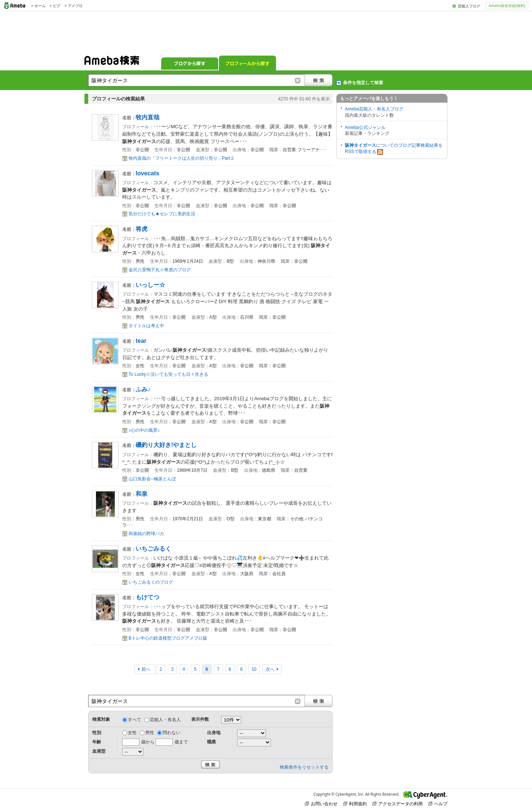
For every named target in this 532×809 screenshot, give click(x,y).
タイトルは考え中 (146, 326)
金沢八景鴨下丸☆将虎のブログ (160, 270)
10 (254, 669)
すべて (134, 720)
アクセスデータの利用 (398, 804)
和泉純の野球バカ (146, 534)
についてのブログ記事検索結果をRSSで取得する (394, 149)
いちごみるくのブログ (151, 582)
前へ (147, 669)
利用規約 (355, 804)
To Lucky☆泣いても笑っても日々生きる (168, 374)
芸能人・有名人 (165, 720)
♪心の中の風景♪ (144, 430)
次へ (270, 669)
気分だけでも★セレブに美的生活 (162, 214)
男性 (150, 733)
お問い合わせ (321, 804)
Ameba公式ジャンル (365, 127)
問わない (172, 733)
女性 (132, 733)
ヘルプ (438, 804)
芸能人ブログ (469, 6)
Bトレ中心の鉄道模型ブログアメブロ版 (168, 638)
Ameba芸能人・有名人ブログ (374, 109)
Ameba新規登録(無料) (507, 6)
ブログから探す (190, 63)
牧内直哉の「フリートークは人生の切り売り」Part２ (182, 158)
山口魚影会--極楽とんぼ (152, 479)
